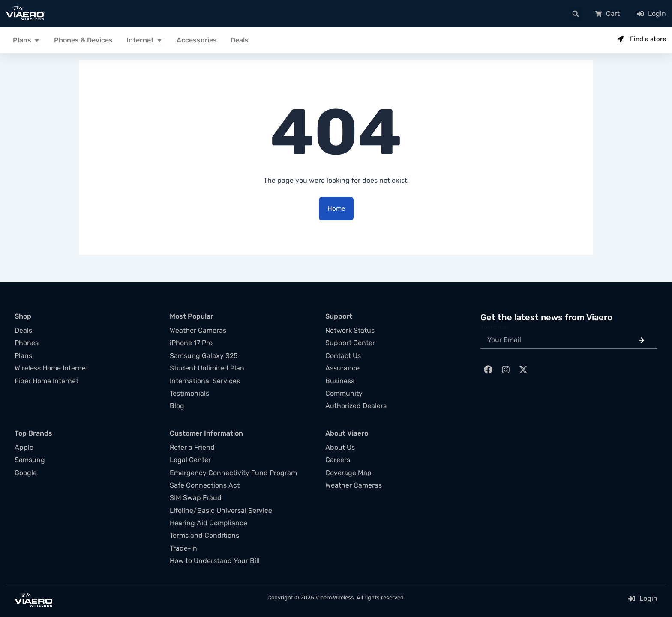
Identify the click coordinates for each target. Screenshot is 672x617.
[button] (576, 14)
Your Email (495, 327)
